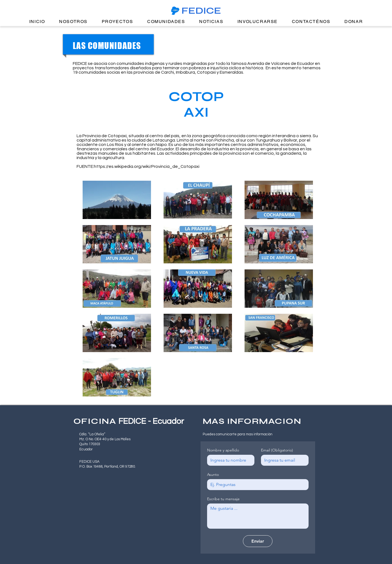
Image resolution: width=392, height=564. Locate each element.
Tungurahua (268, 140)
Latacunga (164, 140)
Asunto (213, 475)
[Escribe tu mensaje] (258, 516)
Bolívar (290, 140)
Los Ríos (115, 145)
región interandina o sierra (285, 136)
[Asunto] (256, 485)
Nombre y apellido (223, 450)
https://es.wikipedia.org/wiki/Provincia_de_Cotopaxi (147, 166)
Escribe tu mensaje (223, 499)
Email (277, 450)
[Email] (283, 460)
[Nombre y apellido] (229, 460)
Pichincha (224, 140)
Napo (161, 145)
